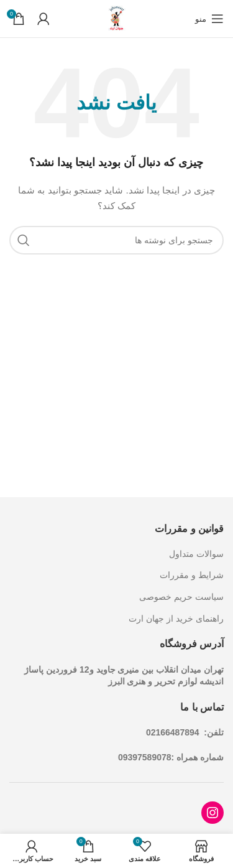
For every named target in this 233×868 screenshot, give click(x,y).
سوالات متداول (196, 554)
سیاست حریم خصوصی (181, 597)
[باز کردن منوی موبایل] (209, 19)
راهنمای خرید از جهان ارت (176, 618)
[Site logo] (117, 18)
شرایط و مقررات (192, 575)
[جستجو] (116, 240)
